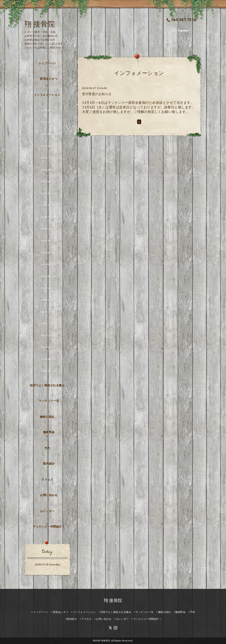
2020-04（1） (49, 182)
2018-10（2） (49, 336)
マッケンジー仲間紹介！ (49, 526)
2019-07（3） (49, 265)
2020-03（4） (49, 194)
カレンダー (47, 511)
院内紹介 (49, 464)
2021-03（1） (49, 146)
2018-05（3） (49, 371)
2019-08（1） (49, 253)
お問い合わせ (49, 495)
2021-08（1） (49, 123)
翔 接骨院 (40, 24)
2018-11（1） (49, 324)
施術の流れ (47, 417)
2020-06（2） (49, 170)
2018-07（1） (49, 348)
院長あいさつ (49, 79)
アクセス (47, 480)
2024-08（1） (49, 111)
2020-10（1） (49, 158)
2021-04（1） (49, 134)
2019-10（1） (49, 229)
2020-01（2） (49, 205)
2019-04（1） (49, 288)
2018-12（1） (49, 312)
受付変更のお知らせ (97, 94)
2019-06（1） (49, 276)
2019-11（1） (49, 217)
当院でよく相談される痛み (47, 385)
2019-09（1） (49, 241)
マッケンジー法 (49, 401)
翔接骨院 (105, 641)
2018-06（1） (49, 359)
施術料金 (49, 432)
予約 (47, 448)
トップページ (47, 63)
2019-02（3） (49, 300)
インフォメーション (47, 95)
